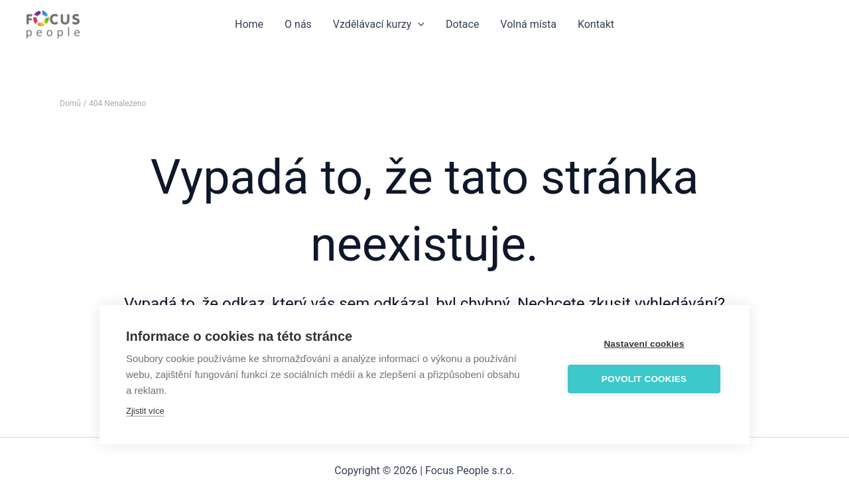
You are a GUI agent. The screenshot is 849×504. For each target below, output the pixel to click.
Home (249, 24)
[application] (418, 25)
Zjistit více (145, 411)
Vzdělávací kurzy (379, 25)
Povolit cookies (644, 379)
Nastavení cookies (644, 344)
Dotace (462, 24)
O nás (298, 24)
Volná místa (528, 24)
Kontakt (596, 24)
